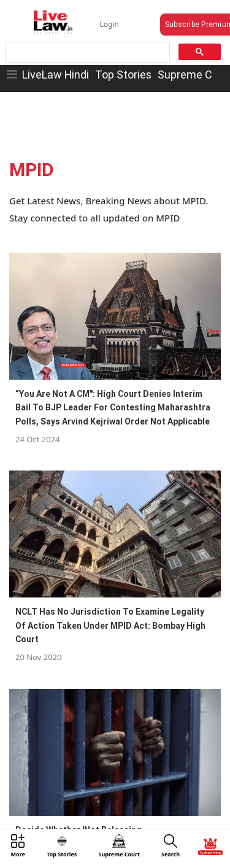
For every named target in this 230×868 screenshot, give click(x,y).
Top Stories (123, 75)
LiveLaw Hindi (56, 75)
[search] (86, 52)
